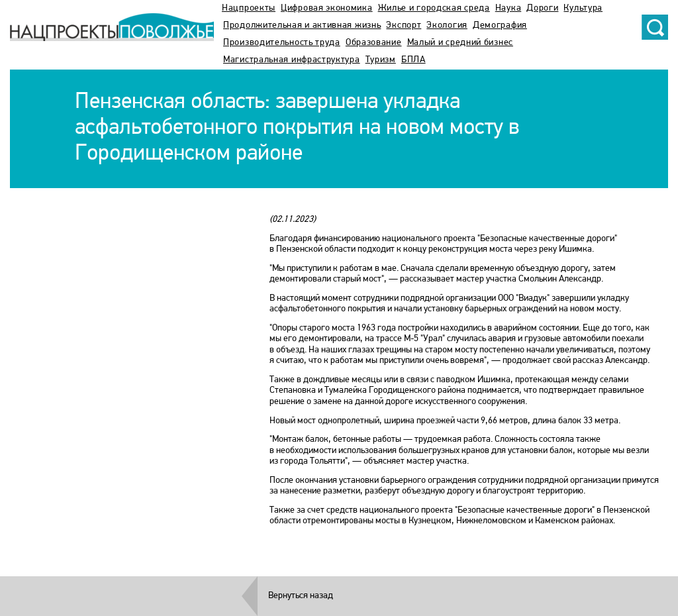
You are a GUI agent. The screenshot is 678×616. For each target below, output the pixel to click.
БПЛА (413, 60)
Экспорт (404, 26)
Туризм (381, 60)
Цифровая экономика (327, 8)
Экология (447, 26)
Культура (583, 8)
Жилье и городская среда (434, 8)
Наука (508, 8)
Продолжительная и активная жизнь (302, 26)
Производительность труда (282, 43)
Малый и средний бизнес (460, 43)
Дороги (542, 8)
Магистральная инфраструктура (292, 60)
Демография (500, 26)
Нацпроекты (249, 8)
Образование (374, 43)
